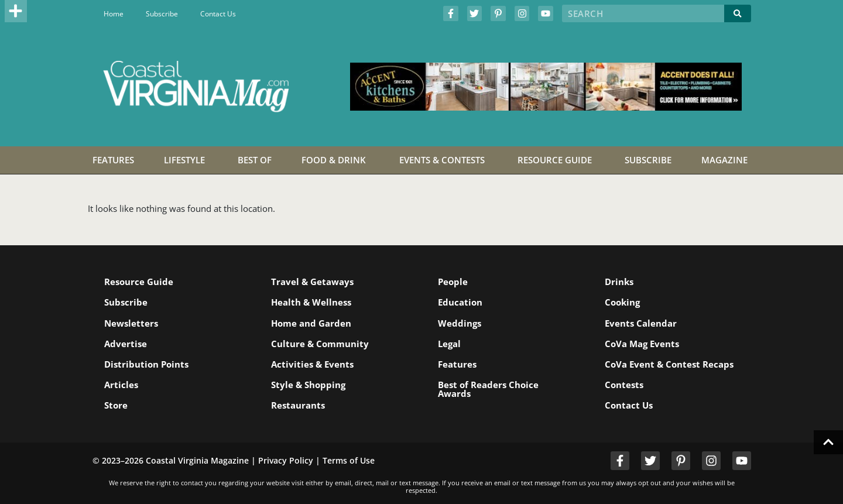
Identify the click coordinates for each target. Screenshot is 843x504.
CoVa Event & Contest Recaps (669, 364)
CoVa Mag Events (642, 344)
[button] (16, 11)
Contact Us (218, 14)
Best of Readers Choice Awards (488, 389)
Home (114, 14)
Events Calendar (641, 323)
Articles (121, 385)
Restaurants (298, 405)
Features (457, 364)
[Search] (738, 13)
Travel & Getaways (312, 282)
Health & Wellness (311, 302)
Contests (624, 385)
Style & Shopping (308, 385)
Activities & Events (312, 364)
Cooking (622, 302)
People (453, 282)
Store (116, 405)
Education (460, 302)
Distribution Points (146, 364)
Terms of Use (349, 460)
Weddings (460, 323)
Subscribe (162, 14)
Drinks (619, 282)
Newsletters (131, 323)
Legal (449, 344)
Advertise (126, 344)
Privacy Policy (286, 460)
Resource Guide (139, 282)
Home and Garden (311, 323)
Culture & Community (320, 344)
